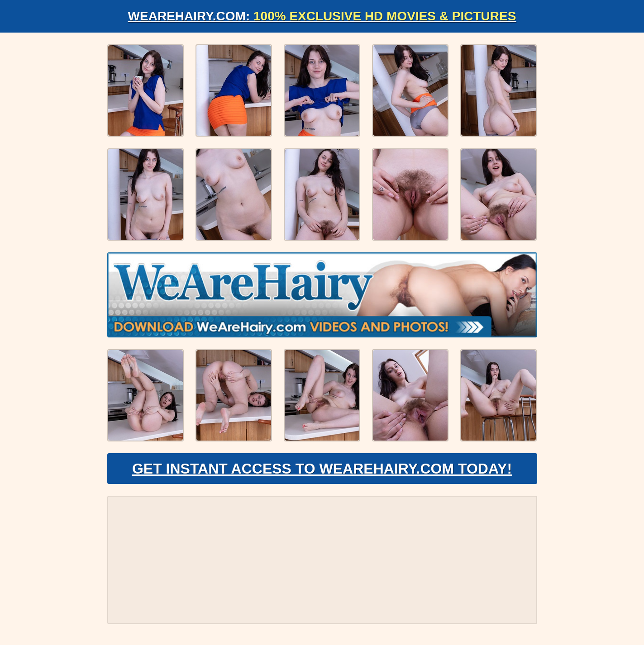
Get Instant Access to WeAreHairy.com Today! (322, 469)
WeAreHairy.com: (322, 16)
